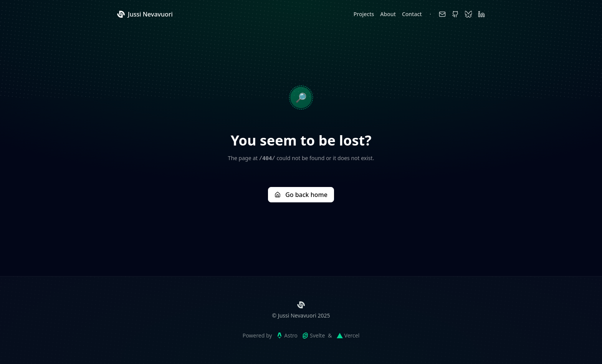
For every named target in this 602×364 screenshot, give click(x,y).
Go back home (301, 195)
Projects (364, 14)
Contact (412, 14)
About (388, 14)
